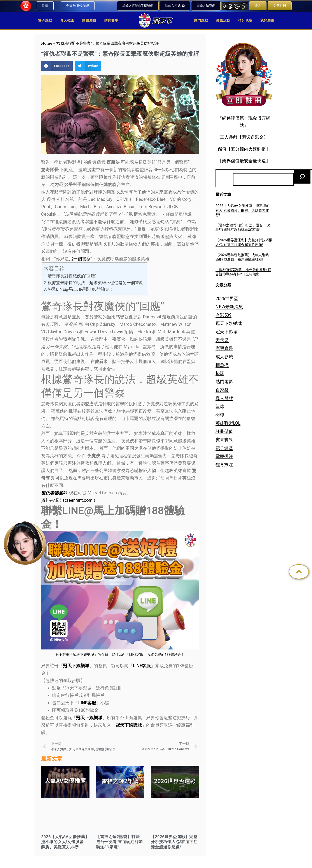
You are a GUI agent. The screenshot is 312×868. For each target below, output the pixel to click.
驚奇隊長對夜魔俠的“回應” (72, 276)
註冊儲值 (224, 431)
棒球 (220, 373)
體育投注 (224, 465)
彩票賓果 (224, 348)
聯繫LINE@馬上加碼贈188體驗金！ (81, 289)
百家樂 (222, 390)
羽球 (220, 415)
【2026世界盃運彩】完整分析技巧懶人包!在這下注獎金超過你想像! (174, 842)
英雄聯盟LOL (228, 423)
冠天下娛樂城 (229, 323)
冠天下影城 (226, 332)
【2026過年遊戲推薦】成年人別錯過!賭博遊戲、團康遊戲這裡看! (242, 257)
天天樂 (222, 340)
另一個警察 (80, 259)
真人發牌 (224, 398)
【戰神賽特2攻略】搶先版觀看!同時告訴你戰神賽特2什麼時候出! (243, 272)
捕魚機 (222, 365)
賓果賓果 (224, 440)
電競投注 (224, 456)
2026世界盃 (227, 299)
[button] (57, 66)
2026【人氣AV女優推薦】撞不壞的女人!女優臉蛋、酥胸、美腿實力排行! (65, 842)
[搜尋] (302, 177)
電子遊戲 (224, 448)
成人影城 (224, 357)
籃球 (220, 406)
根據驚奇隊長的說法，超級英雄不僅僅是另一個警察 (96, 283)
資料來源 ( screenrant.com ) (68, 500)
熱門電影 (224, 382)
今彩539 (223, 315)
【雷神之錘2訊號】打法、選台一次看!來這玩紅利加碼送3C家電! (120, 842)
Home (47, 43)
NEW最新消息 (229, 307)
